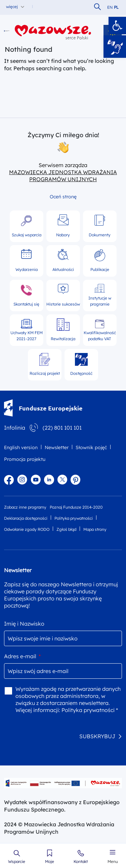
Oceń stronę (63, 197)
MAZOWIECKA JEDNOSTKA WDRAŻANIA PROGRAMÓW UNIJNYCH (63, 176)
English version (21, 447)
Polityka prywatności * (90, 710)
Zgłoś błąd (66, 529)
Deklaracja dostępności (26, 518)
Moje (50, 862)
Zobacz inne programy (25, 507)
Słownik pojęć (91, 447)
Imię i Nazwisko (24, 624)
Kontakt (81, 862)
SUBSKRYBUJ (97, 736)
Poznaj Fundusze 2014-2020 (76, 507)
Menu (113, 862)
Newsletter (57, 447)
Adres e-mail (22, 656)
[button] (117, 26)
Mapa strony (95, 529)
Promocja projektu (25, 459)
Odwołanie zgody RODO (27, 529)
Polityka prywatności (74, 518)
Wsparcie (17, 862)
